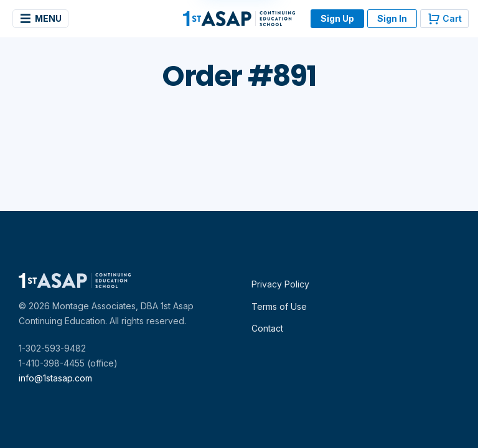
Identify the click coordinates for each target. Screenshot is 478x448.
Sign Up (337, 18)
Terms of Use (279, 306)
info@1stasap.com (55, 378)
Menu (40, 19)
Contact (267, 328)
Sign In (392, 18)
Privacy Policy (280, 284)
